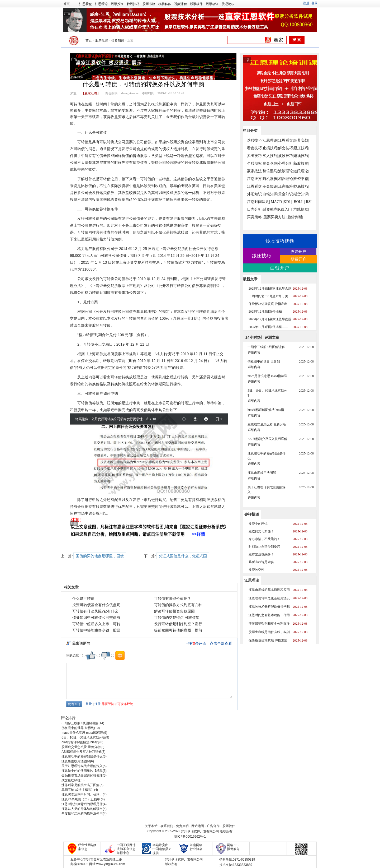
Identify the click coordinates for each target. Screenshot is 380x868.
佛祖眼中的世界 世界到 (78, 728)
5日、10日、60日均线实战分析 (83, 737)
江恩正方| (255, 179)
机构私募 (165, 4)
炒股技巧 (133, 4)
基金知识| (270, 186)
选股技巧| (255, 140)
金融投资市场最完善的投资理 (82, 776)
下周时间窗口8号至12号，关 (268, 296)
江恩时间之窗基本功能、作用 (269, 615)
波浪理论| (286, 171)
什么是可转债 (83, 599)
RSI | (310, 202)
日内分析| (255, 209)
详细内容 (254, 352)
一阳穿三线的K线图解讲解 (80, 723)
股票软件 (196, 4)
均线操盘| (301, 209)
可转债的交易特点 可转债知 (177, 618)
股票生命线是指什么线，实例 (269, 632)
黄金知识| (286, 194)
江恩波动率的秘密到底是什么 (82, 756)
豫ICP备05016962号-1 (190, 837)
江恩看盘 (85, 4)
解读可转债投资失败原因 (174, 611)
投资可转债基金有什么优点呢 (96, 605)
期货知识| (301, 194)
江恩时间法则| (258, 202)
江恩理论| (270, 140)
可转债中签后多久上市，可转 (96, 624)
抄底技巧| (301, 186)
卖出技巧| (255, 156)
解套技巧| (286, 148)
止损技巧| (270, 148)
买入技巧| (270, 156)
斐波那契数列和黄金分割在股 (269, 624)
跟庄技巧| (301, 148)
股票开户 (298, 251)
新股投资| (301, 163)
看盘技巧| (255, 148)
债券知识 (118, 40)
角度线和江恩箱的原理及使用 (82, 814)
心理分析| (286, 163)
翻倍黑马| (270, 171)
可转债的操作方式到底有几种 (178, 605)
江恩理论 (101, 4)
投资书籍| (301, 179)
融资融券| (270, 209)
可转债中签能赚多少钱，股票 (96, 630)
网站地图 (198, 826)
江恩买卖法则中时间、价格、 (82, 795)
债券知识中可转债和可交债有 (96, 618)
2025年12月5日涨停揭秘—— (268, 312)
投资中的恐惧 (258, 524)
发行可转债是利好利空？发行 (178, 624)
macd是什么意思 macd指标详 (82, 733)
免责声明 (182, 826)
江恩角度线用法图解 (76, 761)
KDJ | (288, 202)
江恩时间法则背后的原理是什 (82, 804)
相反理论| (286, 179)
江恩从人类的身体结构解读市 (82, 809)
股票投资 (117, 4)
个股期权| (255, 163)
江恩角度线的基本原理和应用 (269, 590)
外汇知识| (255, 194)
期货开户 (298, 259)
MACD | (277, 202)
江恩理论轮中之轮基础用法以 (269, 598)
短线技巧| (301, 156)
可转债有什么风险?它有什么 (95, 611)
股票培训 (212, 4)
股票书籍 (149, 4)
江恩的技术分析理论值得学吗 (269, 607)
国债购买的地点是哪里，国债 (100, 556)
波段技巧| (286, 156)
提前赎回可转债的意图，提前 (178, 630)
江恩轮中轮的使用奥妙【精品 (82, 771)
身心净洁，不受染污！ (264, 539)
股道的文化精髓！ (261, 531)
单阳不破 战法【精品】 (78, 790)
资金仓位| (270, 163)
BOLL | (299, 202)
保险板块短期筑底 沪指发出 (268, 304)
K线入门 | (286, 209)
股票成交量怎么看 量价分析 (81, 747)
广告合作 (213, 826)
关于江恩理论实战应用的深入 (82, 766)
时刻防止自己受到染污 (264, 547)
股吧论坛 (228, 4)
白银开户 (280, 268)
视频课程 (180, 4)
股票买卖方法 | (275, 217)
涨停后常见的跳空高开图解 (80, 785)
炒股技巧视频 (280, 241)
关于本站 (151, 826)
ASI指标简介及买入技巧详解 (81, 752)
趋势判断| (295, 217)
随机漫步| (270, 179)
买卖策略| (255, 217)
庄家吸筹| (286, 186)
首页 (66, 4)
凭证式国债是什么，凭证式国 (183, 556)
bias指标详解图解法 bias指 (80, 742)
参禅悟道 (252, 514)
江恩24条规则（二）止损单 (81, 799)
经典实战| (301, 140)
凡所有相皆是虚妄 (261, 562)
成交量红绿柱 (71, 780)
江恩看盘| (286, 140)
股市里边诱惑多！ (261, 554)
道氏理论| (301, 171)
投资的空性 (256, 570)
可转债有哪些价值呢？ (173, 599)
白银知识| (270, 194)
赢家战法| (255, 171)
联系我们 (167, 826)
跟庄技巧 (262, 256)
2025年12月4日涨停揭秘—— (268, 327)
